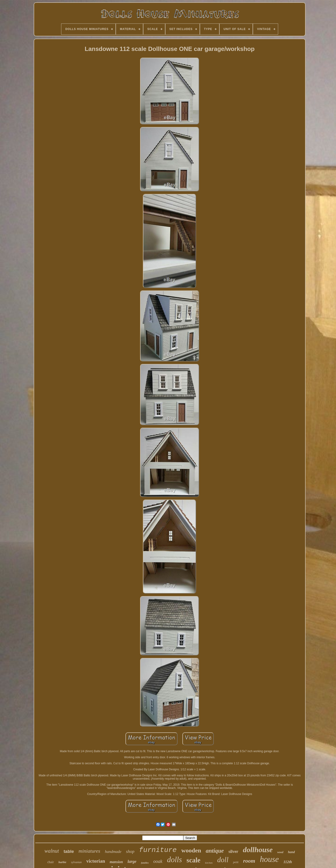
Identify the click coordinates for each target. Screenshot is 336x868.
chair (51, 862)
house (269, 859)
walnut (52, 851)
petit (236, 862)
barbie (63, 862)
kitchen (209, 863)
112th (288, 862)
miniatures (89, 851)
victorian (96, 861)
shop (130, 851)
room (249, 861)
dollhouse (258, 850)
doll (223, 860)
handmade (113, 852)
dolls (175, 860)
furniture (158, 850)
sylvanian (76, 862)
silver (233, 851)
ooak (158, 861)
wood (280, 852)
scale (194, 860)
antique (215, 851)
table (69, 851)
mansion (116, 862)
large (132, 861)
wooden (191, 850)
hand (291, 852)
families (145, 863)
